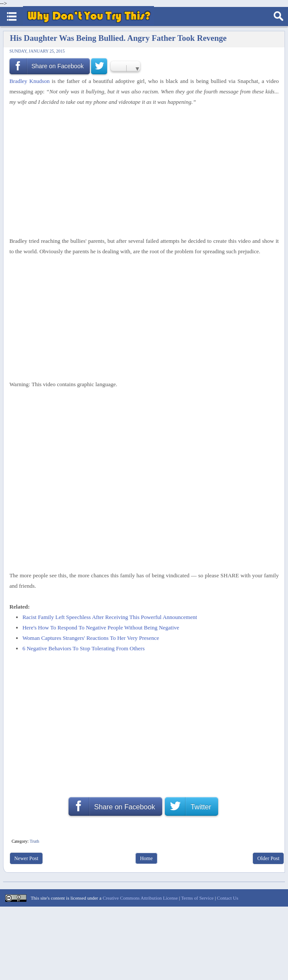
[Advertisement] (141, 172)
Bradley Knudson (30, 81)
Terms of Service (197, 898)
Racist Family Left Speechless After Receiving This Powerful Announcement (110, 617)
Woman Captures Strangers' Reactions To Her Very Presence (91, 638)
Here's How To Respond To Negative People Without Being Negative (101, 627)
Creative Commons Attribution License (140, 898)
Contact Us (227, 898)
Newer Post (26, 858)
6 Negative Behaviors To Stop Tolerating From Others (84, 648)
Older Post (268, 858)
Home (146, 858)
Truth (34, 841)
